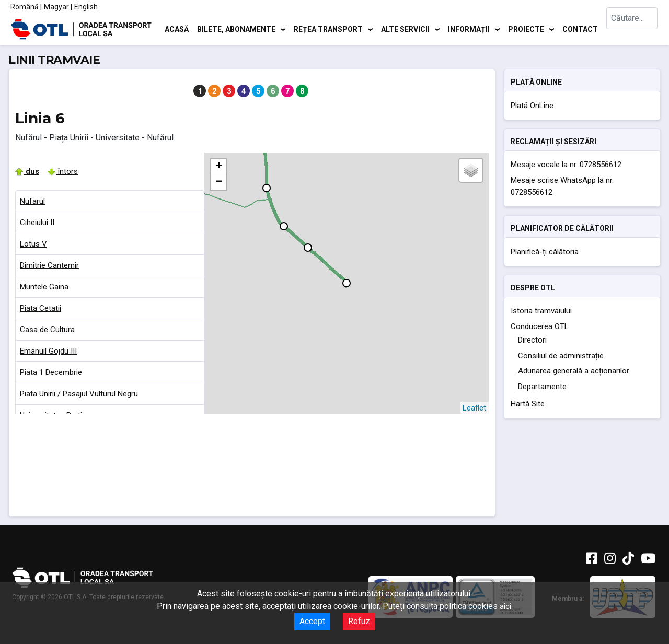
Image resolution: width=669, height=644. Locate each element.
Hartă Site (528, 404)
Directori (532, 340)
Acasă (177, 29)
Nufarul (32, 201)
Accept (312, 621)
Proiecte (526, 29)
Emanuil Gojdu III (48, 351)
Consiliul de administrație (561, 356)
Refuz (359, 621)
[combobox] (632, 29)
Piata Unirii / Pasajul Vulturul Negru (79, 394)
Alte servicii (405, 29)
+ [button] (219, 167)
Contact (580, 29)
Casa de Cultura (47, 330)
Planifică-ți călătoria (545, 252)
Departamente (542, 387)
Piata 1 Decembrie (51, 372)
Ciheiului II (37, 223)
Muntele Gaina (44, 287)
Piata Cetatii (41, 308)
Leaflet (474, 408)
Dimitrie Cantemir (49, 265)
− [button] (219, 182)
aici (505, 606)
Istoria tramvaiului (541, 311)
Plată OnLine (532, 106)
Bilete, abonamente (236, 29)
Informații (469, 29)
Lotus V (33, 244)
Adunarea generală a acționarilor (574, 371)
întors (63, 171)
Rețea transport (328, 29)
